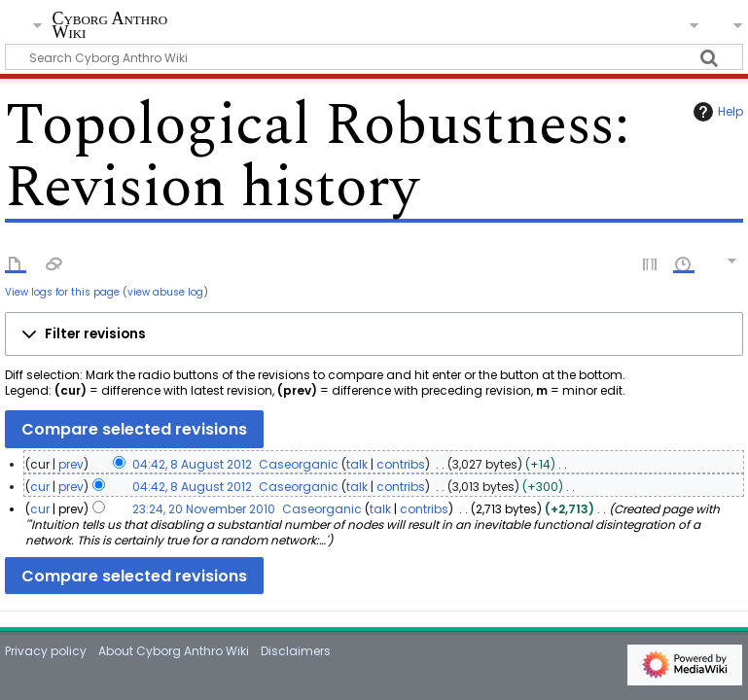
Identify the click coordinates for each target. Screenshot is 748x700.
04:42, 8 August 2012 (192, 464)
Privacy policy (46, 651)
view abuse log (165, 292)
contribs (401, 464)
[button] (374, 334)
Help (716, 112)
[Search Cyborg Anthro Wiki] (374, 57)
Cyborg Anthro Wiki (109, 26)
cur (40, 487)
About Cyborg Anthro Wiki (174, 651)
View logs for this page (62, 292)
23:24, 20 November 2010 (204, 509)
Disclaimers (296, 651)
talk (357, 464)
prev (71, 464)
